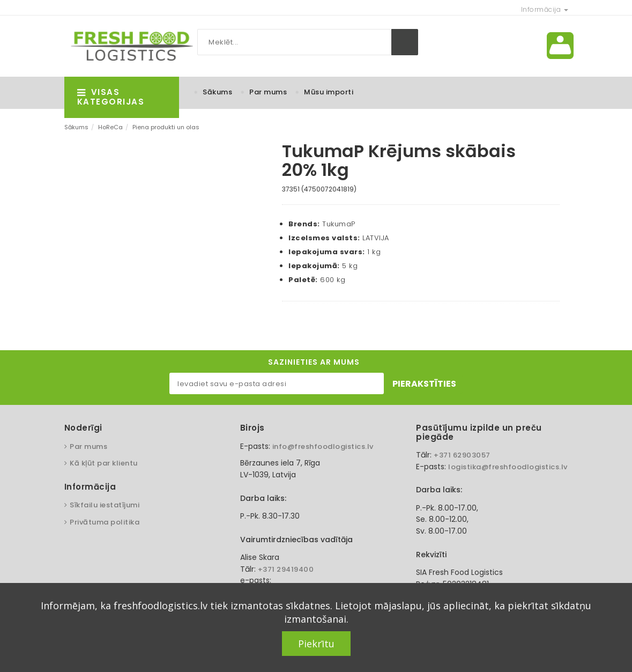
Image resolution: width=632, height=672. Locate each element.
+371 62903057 (462, 455)
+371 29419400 (286, 569)
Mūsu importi (329, 92)
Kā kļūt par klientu (104, 463)
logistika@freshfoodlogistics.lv (508, 467)
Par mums (268, 92)
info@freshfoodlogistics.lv (323, 446)
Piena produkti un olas (166, 127)
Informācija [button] (545, 9)
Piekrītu (316, 644)
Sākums (217, 92)
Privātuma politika (105, 522)
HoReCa (110, 127)
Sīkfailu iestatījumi (105, 505)
